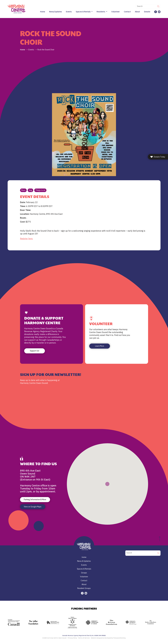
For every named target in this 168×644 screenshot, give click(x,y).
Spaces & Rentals (83, 12)
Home (43, 12)
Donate (147, 12)
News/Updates (55, 12)
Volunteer (116, 12)
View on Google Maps (33, 507)
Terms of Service (84, 638)
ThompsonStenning (119, 638)
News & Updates (84, 561)
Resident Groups (84, 588)
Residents (101, 12)
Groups (84, 573)
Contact (127, 12)
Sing (30, 190)
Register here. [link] (27, 239)
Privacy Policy (72, 638)
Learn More (100, 346)
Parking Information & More (35, 500)
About (137, 12)
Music (23, 190)
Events (69, 12)
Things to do (40, 190)
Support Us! (35, 351)
